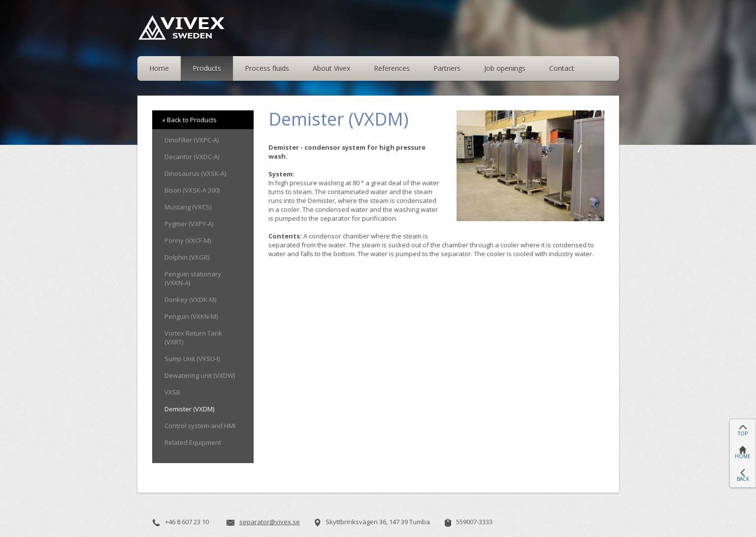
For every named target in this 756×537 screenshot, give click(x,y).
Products (207, 68)
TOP (743, 434)
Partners (447, 68)
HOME (743, 456)
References (392, 68)
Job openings (505, 68)
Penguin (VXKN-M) (191, 316)
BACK (743, 479)
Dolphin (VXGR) (187, 257)
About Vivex (331, 68)
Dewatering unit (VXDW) (200, 375)
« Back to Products (189, 120)
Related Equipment (193, 442)
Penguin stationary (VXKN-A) (193, 278)
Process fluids (267, 68)
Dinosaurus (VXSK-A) (195, 173)
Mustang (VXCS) (188, 207)
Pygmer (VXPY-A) (189, 224)
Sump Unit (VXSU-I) (192, 359)
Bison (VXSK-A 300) (192, 190)
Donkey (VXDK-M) (190, 300)
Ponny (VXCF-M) (188, 240)
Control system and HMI (200, 426)
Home (159, 68)
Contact (562, 68)
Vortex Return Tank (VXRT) (193, 337)
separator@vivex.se (270, 522)
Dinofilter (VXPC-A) (192, 140)
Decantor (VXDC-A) (192, 157)
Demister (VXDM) (189, 409)
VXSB (172, 392)
